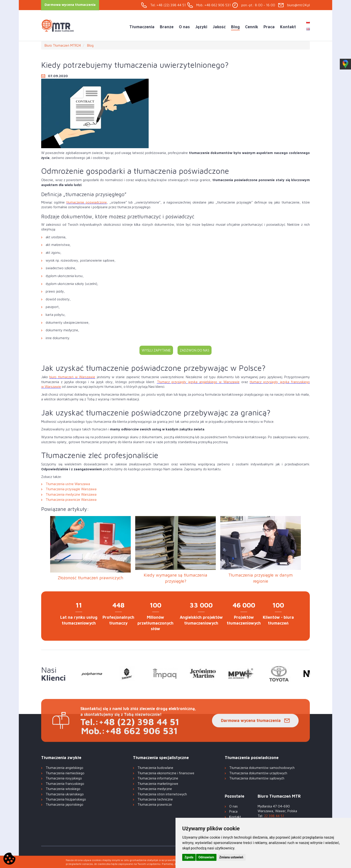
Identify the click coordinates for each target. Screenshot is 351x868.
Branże (167, 27)
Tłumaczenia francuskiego (65, 784)
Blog (235, 27)
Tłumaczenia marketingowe (158, 784)
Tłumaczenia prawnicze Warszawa (71, 500)
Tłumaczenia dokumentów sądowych (257, 778)
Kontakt (288, 27)
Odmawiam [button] (206, 857)
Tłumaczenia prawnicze (155, 804)
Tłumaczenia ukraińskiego (65, 794)
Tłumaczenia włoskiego (63, 789)
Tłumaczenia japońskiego (64, 804)
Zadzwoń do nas (195, 350)
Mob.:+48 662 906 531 (214, 5)
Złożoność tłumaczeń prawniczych (91, 578)
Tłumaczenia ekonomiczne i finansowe (166, 773)
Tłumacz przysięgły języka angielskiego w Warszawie (198, 382)
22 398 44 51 (274, 816)
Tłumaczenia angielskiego (64, 768)
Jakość (219, 27)
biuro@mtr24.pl (299, 5)
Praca (269, 27)
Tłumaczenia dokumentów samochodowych (262, 768)
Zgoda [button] (189, 857)
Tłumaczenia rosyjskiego (64, 778)
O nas (184, 27)
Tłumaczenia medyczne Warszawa (71, 494)
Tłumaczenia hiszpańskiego (66, 799)
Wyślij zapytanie (156, 350)
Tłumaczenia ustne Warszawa (68, 484)
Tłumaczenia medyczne (155, 789)
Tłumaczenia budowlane (155, 768)
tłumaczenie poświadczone (87, 202)
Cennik (252, 27)
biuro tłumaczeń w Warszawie (72, 377)
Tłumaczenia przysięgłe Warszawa (71, 489)
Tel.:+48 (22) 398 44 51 (168, 5)
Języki (201, 27)
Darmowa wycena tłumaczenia (251, 733)
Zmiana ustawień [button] (231, 857)
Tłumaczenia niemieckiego (65, 773)
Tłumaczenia (142, 27)
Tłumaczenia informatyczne (158, 778)
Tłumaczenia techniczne (155, 799)
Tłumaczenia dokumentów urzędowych (258, 773)
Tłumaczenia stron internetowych (162, 794)
